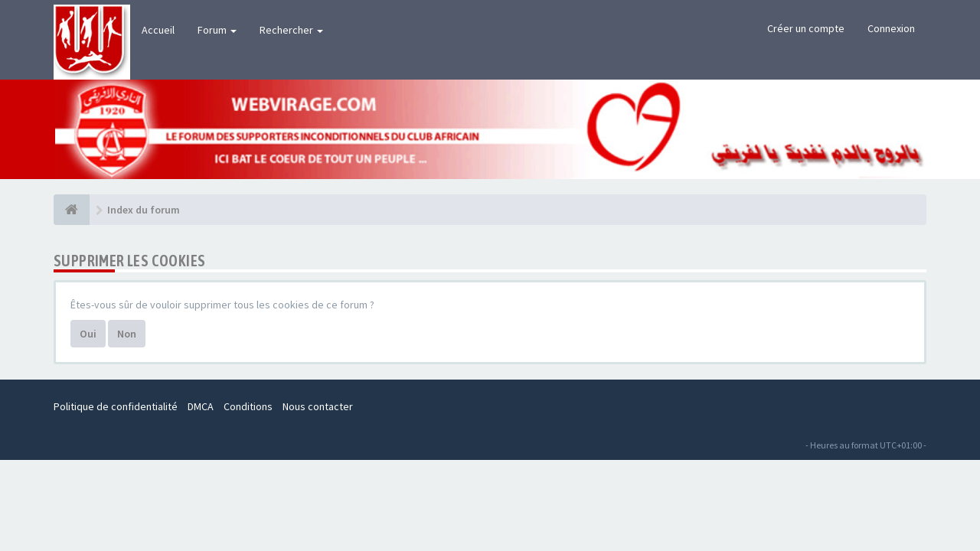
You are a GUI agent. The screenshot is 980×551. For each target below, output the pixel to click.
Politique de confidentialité (116, 406)
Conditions (248, 406)
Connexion (891, 28)
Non (127, 334)
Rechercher (291, 30)
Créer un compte (806, 28)
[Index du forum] (72, 210)
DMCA (201, 406)
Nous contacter (318, 406)
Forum (217, 30)
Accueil (158, 30)
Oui (88, 334)
